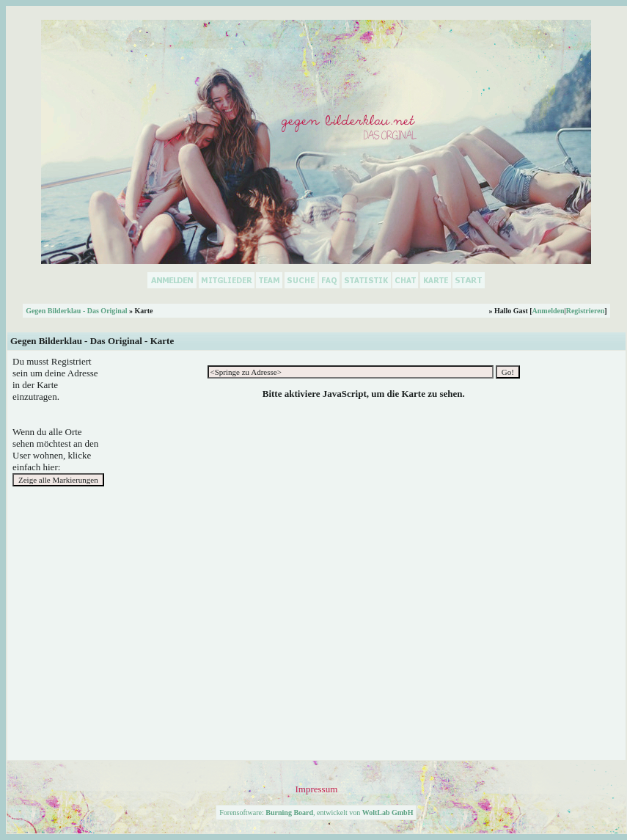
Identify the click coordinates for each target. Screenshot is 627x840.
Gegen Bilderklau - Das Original (76, 311)
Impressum (316, 789)
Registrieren (586, 311)
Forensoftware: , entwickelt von (316, 812)
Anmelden (549, 311)
